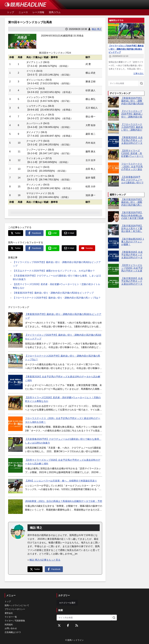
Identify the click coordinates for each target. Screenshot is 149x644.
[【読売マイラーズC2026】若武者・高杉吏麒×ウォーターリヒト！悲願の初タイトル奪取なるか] (15, 403)
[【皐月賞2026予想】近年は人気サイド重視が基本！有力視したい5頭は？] (113, 230)
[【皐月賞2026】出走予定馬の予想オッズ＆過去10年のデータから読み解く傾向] (113, 282)
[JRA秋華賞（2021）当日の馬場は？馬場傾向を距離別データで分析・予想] (15, 507)
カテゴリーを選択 (67, 603)
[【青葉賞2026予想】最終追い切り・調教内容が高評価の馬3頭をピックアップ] (15, 320)
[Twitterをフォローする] (59, 625)
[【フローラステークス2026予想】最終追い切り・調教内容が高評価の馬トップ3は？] (15, 361)
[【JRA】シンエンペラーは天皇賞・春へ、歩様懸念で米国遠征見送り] (15, 486)
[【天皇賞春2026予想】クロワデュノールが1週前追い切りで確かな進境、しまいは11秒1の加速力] (15, 444)
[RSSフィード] (77, 625)
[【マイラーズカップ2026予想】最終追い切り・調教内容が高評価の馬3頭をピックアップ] (15, 340)
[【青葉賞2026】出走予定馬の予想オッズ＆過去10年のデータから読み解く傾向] (15, 382)
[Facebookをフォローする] (68, 625)
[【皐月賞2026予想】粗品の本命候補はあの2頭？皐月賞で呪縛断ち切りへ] (113, 217)
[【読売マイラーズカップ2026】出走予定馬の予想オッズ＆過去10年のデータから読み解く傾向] (15, 465)
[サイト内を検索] (141, 83)
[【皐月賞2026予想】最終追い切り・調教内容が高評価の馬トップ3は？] (113, 204)
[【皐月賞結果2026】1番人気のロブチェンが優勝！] (113, 243)
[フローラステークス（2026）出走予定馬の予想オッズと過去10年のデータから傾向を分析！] (15, 424)
